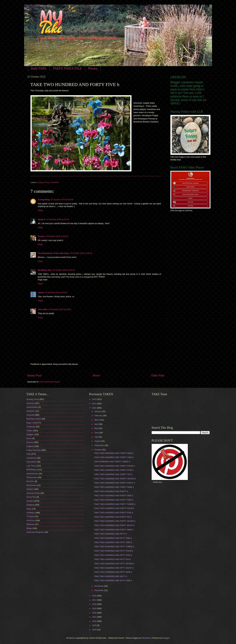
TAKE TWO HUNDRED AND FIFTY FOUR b (113, 551)
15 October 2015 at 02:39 (57, 236)
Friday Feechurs (34, 450)
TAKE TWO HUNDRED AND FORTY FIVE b (113, 513)
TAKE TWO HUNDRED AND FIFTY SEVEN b (114, 564)
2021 (95, 617)
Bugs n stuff (32, 423)
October (98, 450)
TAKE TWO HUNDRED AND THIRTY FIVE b (114, 470)
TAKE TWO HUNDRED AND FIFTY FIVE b (113, 555)
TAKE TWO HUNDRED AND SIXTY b (110, 576)
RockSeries (32, 485)
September (100, 445)
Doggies (30, 434)
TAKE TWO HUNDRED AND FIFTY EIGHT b (114, 568)
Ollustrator (146, 638)
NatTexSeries (32, 474)
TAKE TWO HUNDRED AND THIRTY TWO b (114, 457)
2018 (95, 604)
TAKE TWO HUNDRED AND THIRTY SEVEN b (115, 479)
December (99, 590)
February (99, 416)
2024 (95, 630)
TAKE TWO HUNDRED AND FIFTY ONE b (113, 538)
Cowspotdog (44, 200)
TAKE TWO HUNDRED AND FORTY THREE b (115, 504)
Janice (41, 293)
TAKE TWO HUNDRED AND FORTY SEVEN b (115, 521)
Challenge (31, 427)
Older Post (158, 376)
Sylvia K (42, 219)
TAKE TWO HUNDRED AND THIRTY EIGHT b (114, 483)
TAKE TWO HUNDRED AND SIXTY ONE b (113, 580)
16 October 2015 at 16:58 (60, 309)
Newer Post (34, 376)
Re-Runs (30, 481)
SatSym (30, 489)
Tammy (41, 236)
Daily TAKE (39, 68)
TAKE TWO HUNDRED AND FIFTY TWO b (113, 542)
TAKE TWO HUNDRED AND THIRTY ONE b (114, 453)
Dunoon (30, 442)
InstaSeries (31, 458)
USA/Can (31, 520)
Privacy (93, 68)
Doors (29, 438)
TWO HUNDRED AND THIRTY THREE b (112, 462)
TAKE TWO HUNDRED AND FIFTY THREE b (114, 547)
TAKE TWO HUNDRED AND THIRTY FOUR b (114, 466)
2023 (95, 625)
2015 (95, 408)
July (97, 437)
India (29, 454)
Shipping (30, 505)
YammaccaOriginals (35, 532)
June (97, 433)
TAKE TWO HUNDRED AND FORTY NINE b (114, 530)
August (98, 441)
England (30, 446)
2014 (95, 404)
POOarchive (32, 477)
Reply (40, 210)
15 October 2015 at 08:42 (81, 253)
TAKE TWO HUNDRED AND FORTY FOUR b (114, 508)
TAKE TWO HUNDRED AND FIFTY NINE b (113, 572)
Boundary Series (34, 419)
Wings (29, 528)
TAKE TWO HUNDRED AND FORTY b (111, 491)
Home (96, 376)
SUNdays (31, 513)
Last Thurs (31, 466)
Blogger (166, 638)
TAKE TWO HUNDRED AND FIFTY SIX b (112, 559)
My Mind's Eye (45, 270)
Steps (29, 509)
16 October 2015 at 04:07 (56, 293)
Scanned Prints (33, 493)
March (98, 420)
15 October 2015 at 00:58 (62, 200)
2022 (95, 621)
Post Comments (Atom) (50, 382)
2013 (95, 399)
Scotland (55, 182)
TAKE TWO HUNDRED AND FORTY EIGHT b (114, 525)
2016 (95, 596)
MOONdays (32, 470)
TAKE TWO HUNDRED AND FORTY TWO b (114, 500)
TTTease (30, 516)
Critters (30, 431)
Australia (30, 415)
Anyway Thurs (43, 182)
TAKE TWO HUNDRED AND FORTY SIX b (113, 517)
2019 (95, 608)
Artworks (30, 403)
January (98, 411)
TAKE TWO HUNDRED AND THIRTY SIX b (113, 474)
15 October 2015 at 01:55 (58, 219)
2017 (95, 600)
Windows (30, 524)
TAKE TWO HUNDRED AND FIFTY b (110, 534)
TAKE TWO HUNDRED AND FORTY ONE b (113, 496)
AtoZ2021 (31, 411)
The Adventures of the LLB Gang (53, 253)
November (99, 586)
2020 (95, 613)
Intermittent (31, 462)
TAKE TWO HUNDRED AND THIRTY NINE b (114, 487)
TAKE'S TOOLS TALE (67, 68)
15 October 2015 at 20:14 (64, 270)
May (97, 428)
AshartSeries (32, 407)
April (97, 424)
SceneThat (31, 497)
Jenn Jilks (43, 309)
